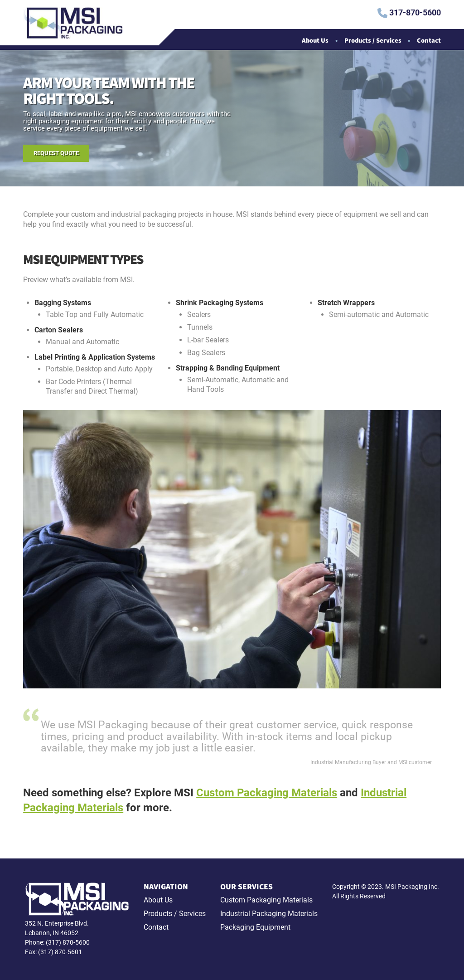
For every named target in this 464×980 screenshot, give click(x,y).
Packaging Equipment (255, 927)
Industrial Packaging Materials (269, 914)
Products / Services (373, 41)
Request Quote (56, 153)
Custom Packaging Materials (267, 793)
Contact (429, 41)
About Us (315, 41)
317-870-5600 (409, 13)
